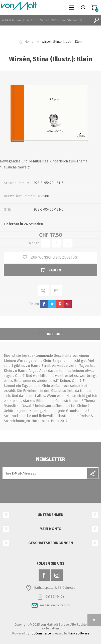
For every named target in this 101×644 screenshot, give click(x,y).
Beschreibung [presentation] (50, 334)
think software (79, 633)
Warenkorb (94, 8)
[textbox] (45, 20)
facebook (44, 304)
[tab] (50, 335)
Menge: (35, 243)
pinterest (60, 304)
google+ (68, 304)
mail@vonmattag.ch (55, 605)
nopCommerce (40, 633)
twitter (52, 304)
